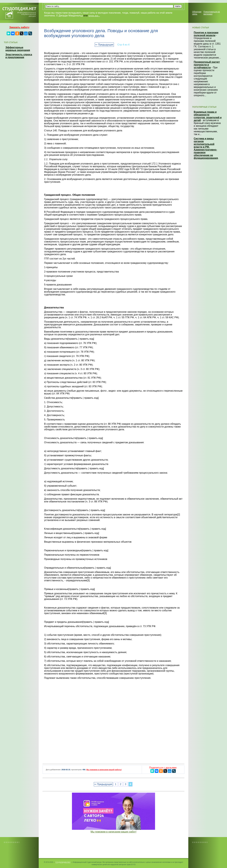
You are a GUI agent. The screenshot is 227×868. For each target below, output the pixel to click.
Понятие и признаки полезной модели (206, 34)
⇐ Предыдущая (104, 45)
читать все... (94, 16)
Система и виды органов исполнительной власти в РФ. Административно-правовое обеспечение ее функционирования (206, 148)
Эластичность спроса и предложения (19, 56)
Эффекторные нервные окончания (18, 49)
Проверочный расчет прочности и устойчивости (207, 65)
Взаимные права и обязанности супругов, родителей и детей (208, 116)
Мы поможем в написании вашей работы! (104, 770)
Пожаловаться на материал (212, 13)
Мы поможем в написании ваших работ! (113, 832)
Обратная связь (197, 13)
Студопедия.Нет (63, 862)
